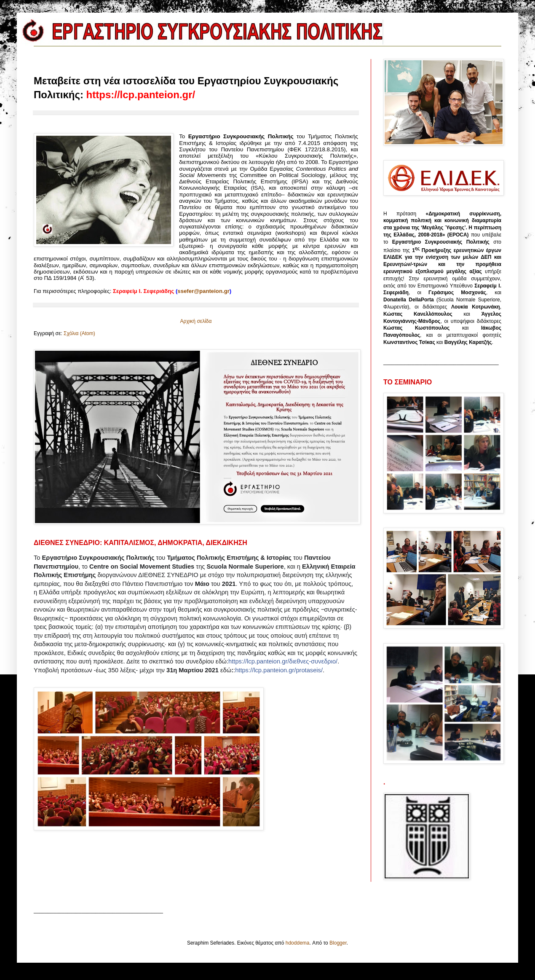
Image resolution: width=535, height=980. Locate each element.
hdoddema (298, 943)
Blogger (338, 943)
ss (203, 291)
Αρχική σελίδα (196, 321)
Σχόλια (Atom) (79, 333)
